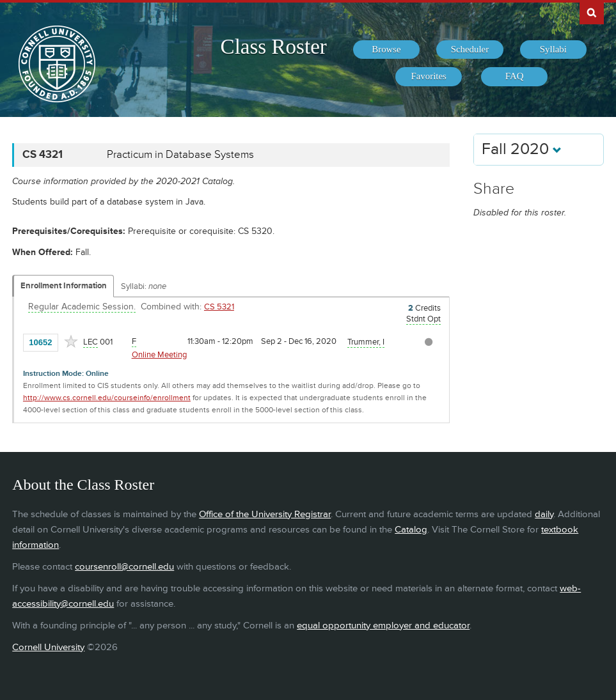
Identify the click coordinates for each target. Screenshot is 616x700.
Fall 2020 (522, 149)
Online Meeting (159, 355)
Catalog (411, 530)
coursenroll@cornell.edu (124, 567)
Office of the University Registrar (265, 514)
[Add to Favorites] (71, 341)
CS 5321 (219, 307)
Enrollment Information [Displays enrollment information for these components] (64, 286)
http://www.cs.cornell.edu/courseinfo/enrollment (107, 398)
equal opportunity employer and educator (383, 626)
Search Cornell (592, 12)
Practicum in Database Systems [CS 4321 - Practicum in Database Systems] (180, 155)
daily (544, 514)
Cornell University (48, 647)
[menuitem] (386, 50)
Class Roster (274, 47)
